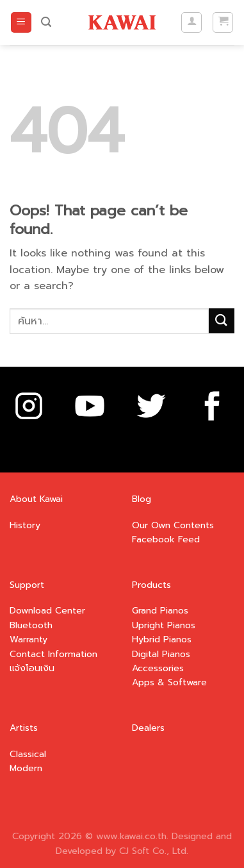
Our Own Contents (173, 525)
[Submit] (222, 321)
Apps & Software (169, 682)
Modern (26, 768)
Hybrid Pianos (162, 639)
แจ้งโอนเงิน (32, 668)
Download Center (47, 611)
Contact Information (53, 654)
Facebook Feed (166, 539)
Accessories (158, 668)
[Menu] (21, 23)
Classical (28, 754)
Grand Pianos (160, 611)
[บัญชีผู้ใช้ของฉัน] (191, 22)
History (25, 525)
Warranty (28, 639)
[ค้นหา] (46, 22)
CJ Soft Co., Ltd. (154, 851)
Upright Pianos (164, 625)
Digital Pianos (161, 654)
